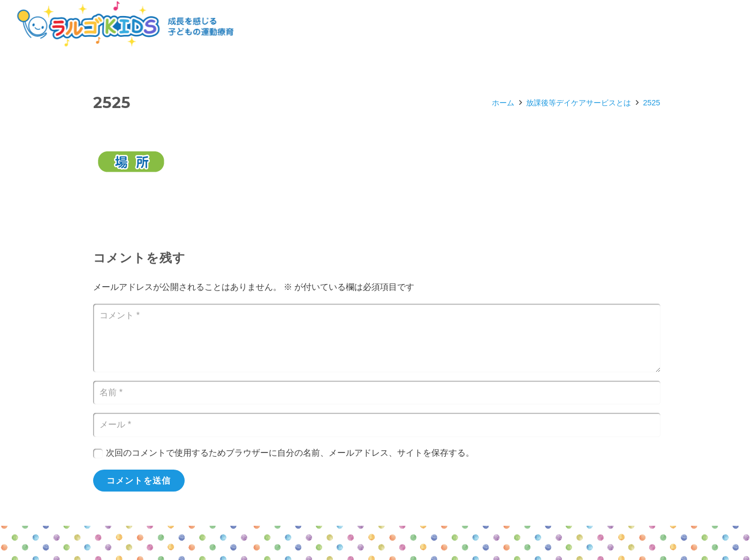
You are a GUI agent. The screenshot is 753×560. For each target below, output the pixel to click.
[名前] (377, 393)
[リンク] (125, 24)
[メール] (377, 425)
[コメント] (377, 338)
